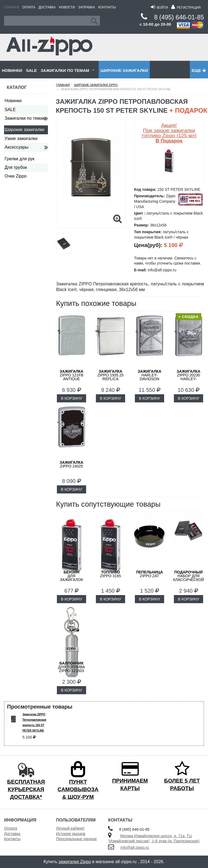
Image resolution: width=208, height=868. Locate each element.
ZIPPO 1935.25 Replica (111, 375)
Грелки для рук (19, 159)
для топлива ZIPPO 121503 (71, 667)
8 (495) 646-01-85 (179, 17)
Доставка (47, 7)
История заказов (71, 834)
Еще (199, 70)
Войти (159, 8)
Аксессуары (17, 147)
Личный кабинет (70, 828)
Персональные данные (76, 839)
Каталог (17, 87)
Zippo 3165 (110, 574)
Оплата (29, 7)
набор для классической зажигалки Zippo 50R (188, 580)
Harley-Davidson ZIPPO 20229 (149, 377)
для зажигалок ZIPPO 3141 (71, 578)
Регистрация (186, 8)
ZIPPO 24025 (71, 464)
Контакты (107, 7)
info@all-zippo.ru (135, 847)
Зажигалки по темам (65, 70)
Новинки (12, 70)
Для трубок (16, 167)
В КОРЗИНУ (72, 398)
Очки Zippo (16, 176)
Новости (67, 7)
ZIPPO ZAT (149, 574)
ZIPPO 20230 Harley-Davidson (188, 377)
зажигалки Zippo (75, 862)
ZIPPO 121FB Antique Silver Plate (71, 377)
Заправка (87, 7)
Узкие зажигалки (21, 138)
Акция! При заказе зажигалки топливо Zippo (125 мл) (169, 133)
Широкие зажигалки (124, 70)
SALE (31, 70)
